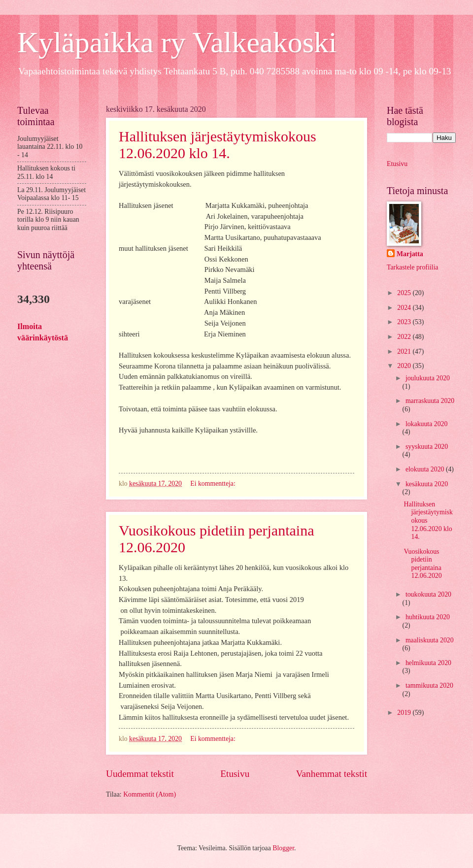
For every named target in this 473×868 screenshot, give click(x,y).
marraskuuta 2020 (430, 401)
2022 (405, 337)
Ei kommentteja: (214, 484)
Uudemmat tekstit (140, 774)
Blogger (283, 848)
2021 (405, 351)
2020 (405, 366)
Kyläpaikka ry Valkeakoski (177, 42)
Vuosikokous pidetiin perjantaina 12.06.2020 (422, 564)
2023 (405, 322)
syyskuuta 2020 (427, 447)
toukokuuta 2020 (428, 594)
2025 (405, 293)
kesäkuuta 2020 (427, 484)
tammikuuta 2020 (429, 685)
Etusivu (235, 774)
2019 (405, 713)
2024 (405, 308)
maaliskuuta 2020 (430, 640)
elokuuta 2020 (426, 469)
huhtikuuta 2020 (428, 617)
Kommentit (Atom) (150, 794)
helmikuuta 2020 (428, 663)
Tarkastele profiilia (412, 267)
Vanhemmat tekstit (332, 774)
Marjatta (410, 254)
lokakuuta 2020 (426, 424)
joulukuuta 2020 (428, 378)
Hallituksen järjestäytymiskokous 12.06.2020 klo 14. (218, 145)
